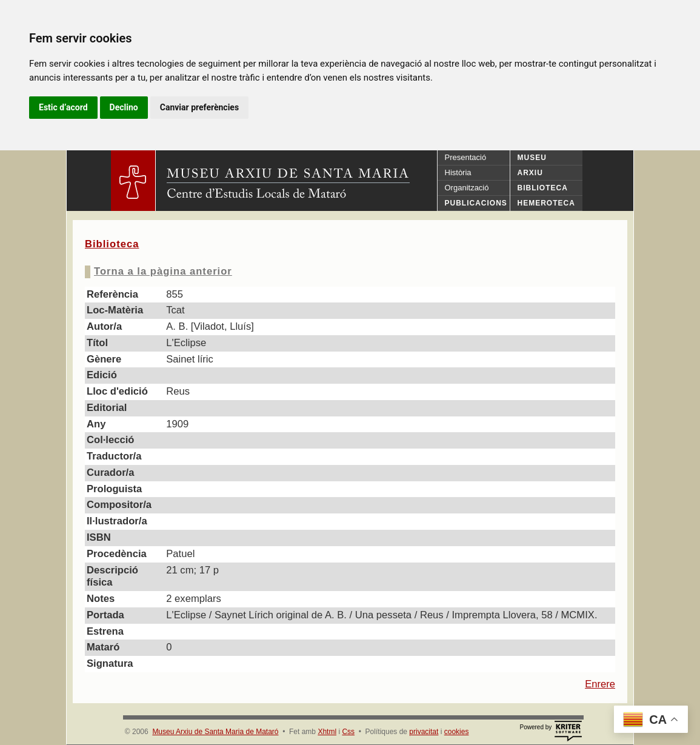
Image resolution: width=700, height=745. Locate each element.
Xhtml (327, 732)
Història (458, 172)
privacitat (424, 732)
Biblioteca (112, 244)
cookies (457, 732)
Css (348, 732)
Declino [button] (124, 107)
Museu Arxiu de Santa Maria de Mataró (215, 732)
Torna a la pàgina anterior (163, 271)
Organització (467, 188)
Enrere (600, 684)
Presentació (466, 157)
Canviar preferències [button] (199, 107)
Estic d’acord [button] (63, 107)
